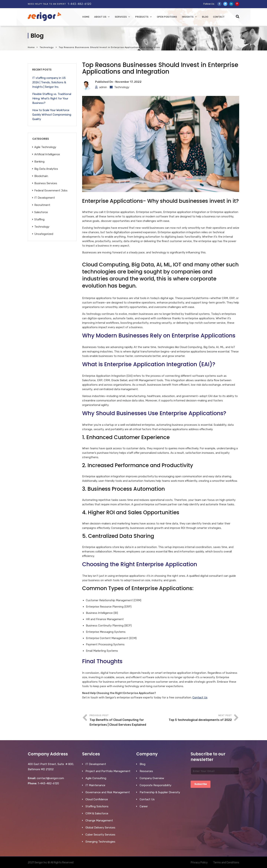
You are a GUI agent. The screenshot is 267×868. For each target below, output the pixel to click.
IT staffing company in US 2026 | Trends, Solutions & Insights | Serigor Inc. (49, 82)
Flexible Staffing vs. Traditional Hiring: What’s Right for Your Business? (52, 99)
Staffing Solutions (97, 806)
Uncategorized (44, 234)
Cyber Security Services (100, 835)
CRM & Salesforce (97, 813)
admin (103, 87)
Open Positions (167, 17)
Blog (205, 17)
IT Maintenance (95, 785)
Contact (219, 17)
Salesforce (41, 212)
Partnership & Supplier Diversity (160, 792)
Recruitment (42, 205)
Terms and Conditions (226, 863)
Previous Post (125, 721)
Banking (39, 162)
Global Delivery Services (100, 828)
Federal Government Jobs (51, 191)
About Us (102, 17)
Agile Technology (45, 147)
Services (123, 17)
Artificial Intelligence (47, 154)
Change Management (99, 821)
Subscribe (201, 784)
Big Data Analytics (46, 169)
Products (144, 17)
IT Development (45, 198)
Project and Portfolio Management (108, 771)
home (86, 17)
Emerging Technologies (100, 842)
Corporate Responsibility (155, 785)
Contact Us (200, 698)
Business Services (46, 183)
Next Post (196, 718)
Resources (146, 771)
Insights (189, 17)
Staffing (39, 219)
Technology (47, 47)
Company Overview (152, 778)
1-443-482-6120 (80, 4)
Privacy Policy (199, 863)
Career (144, 806)
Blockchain (41, 176)
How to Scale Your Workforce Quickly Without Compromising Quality (52, 115)
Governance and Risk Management (108, 792)
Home (31, 47)
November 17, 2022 (128, 82)
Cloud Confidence (97, 799)
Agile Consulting (96, 778)
